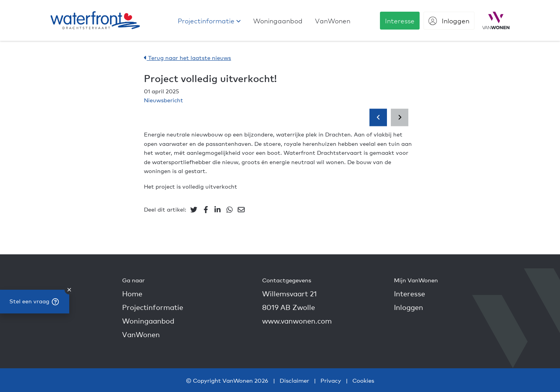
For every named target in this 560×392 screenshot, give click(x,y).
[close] (69, 290)
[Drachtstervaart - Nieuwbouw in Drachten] (95, 20)
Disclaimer (294, 380)
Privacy (331, 380)
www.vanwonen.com (297, 321)
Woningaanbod (148, 321)
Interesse (409, 293)
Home (132, 293)
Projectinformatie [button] (153, 307)
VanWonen (141, 334)
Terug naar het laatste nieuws (187, 58)
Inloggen (409, 307)
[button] (209, 21)
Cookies (363, 380)
